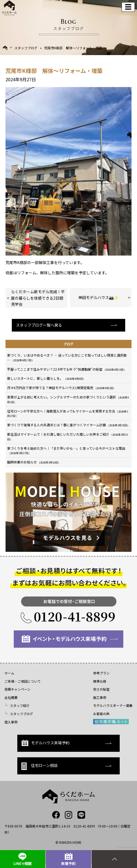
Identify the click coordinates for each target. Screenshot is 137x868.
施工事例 (100, 697)
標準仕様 (100, 681)
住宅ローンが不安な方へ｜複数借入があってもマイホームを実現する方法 (68, 413)
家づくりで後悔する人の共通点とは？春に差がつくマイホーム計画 (68, 425)
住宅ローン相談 (40, 766)
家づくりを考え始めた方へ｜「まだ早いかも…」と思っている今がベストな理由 (66, 451)
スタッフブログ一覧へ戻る (39, 325)
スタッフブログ (26, 48)
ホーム (9, 673)
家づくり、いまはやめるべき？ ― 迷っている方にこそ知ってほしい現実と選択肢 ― (67, 357)
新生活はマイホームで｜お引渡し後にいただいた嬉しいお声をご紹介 (67, 436)
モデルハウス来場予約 (45, 743)
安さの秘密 (101, 689)
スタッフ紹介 (20, 705)
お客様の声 (101, 714)
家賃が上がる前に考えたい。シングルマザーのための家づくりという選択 (68, 399)
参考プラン (101, 673)
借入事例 (11, 722)
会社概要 (11, 697)
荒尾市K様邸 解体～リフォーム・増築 (73, 48)
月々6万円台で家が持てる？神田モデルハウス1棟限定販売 (61, 388)
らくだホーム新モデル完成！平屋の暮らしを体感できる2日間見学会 (38, 298)
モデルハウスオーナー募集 (113, 705)
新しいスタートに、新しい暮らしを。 (46, 378)
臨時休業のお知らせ (33, 462)
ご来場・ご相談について (23, 681)
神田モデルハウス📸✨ (98, 297)
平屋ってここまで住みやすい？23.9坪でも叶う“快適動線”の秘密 (66, 369)
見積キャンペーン (17, 689)
